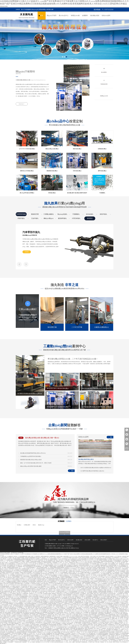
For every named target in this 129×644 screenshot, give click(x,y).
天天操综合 (25, 595)
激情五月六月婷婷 (26, 574)
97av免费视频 (8, 581)
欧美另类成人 (118, 569)
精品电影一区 (5, 618)
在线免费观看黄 (48, 630)
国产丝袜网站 (97, 626)
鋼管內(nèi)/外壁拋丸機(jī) (27, 171)
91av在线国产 (11, 590)
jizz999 (70, 559)
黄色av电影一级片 (55, 587)
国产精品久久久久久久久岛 (34, 586)
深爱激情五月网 (67, 636)
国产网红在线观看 (78, 587)
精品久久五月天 (26, 623)
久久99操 (78, 633)
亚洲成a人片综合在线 (67, 615)
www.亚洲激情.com (110, 569)
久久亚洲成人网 (19, 564)
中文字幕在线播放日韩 (65, 635)
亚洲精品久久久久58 (17, 636)
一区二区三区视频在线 (113, 641)
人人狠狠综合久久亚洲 (32, 620)
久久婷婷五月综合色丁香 (17, 615)
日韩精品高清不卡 (105, 589)
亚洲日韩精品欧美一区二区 (55, 599)
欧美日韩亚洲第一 (113, 594)
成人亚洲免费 (90, 559)
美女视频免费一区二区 (63, 618)
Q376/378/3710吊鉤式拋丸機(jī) (27, 149)
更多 (71, 471)
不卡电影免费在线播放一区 (6, 636)
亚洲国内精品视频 (102, 591)
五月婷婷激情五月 (59, 569)
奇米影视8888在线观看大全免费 (48, 561)
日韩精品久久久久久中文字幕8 (36, 594)
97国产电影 (125, 560)
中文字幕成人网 (58, 613)
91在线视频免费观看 (7, 595)
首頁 (42, 16)
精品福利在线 (104, 626)
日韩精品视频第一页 (54, 559)
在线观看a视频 (60, 566)
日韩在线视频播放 (4, 635)
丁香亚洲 (105, 600)
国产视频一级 (92, 602)
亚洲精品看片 (97, 621)
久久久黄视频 (60, 565)
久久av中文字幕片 (123, 558)
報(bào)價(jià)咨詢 (127, 435)
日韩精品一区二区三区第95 (25, 602)
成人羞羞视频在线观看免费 (21, 632)
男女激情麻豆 (8, 633)
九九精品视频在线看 (23, 556)
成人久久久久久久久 (94, 630)
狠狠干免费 (105, 623)
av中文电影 (12, 586)
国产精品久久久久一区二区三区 (41, 595)
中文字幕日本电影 (51, 631)
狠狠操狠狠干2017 (60, 641)
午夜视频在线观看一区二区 (27, 569)
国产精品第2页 (57, 602)
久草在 (55, 565)
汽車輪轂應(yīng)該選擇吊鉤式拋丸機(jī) (31, 456)
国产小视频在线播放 (78, 609)
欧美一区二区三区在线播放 (55, 623)
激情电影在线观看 (41, 579)
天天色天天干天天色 (108, 582)
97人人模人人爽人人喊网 (69, 642)
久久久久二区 (39, 565)
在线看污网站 (35, 615)
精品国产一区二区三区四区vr (29, 637)
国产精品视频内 (50, 560)
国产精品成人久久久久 (76, 589)
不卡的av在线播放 (112, 601)
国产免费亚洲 (65, 599)
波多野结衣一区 (42, 560)
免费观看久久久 (18, 623)
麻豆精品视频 (85, 618)
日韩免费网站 (95, 638)
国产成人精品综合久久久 (6, 570)
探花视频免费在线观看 (20, 590)
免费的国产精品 (104, 606)
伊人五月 (8, 600)
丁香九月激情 (93, 556)
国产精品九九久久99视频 (53, 611)
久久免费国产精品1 (76, 636)
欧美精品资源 (117, 600)
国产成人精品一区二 (18, 565)
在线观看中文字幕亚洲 (48, 602)
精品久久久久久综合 (61, 571)
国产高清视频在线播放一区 (43, 568)
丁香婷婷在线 (67, 604)
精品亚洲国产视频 (19, 584)
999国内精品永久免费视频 (121, 581)
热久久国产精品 (89, 561)
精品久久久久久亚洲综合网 (27, 578)
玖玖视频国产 (102, 638)
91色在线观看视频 (4, 602)
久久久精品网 (73, 604)
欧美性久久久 (119, 595)
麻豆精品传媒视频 (46, 635)
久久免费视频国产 (96, 616)
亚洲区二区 (95, 620)
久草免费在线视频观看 (48, 565)
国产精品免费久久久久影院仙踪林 (56, 612)
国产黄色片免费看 (7, 612)
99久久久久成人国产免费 (117, 613)
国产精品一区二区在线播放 (105, 630)
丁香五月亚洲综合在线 (37, 573)
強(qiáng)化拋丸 (62, 214)
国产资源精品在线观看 (97, 600)
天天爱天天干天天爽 (56, 596)
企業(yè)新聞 (87, 540)
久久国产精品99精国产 (102, 575)
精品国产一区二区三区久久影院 (49, 558)
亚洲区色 (63, 578)
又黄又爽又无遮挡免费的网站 (70, 574)
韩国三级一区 (110, 590)
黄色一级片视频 (95, 599)
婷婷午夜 (41, 609)
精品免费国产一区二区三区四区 (74, 623)
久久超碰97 (12, 574)
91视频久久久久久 (14, 641)
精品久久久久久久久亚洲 (81, 563)
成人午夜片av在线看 (25, 580)
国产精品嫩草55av (45, 601)
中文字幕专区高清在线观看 (83, 564)
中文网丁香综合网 (47, 640)
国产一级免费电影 (86, 584)
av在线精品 (64, 623)
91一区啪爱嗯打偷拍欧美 (40, 569)
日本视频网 (86, 612)
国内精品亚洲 (85, 617)
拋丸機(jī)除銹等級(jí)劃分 (86, 459)
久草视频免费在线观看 (27, 571)
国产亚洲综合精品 (78, 620)
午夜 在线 (97, 642)
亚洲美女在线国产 (52, 591)
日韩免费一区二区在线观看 (73, 637)
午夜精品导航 (69, 609)
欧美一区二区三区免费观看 (119, 571)
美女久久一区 (58, 637)
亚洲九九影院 (64, 602)
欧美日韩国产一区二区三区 (114, 584)
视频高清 (94, 582)
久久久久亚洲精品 (71, 638)
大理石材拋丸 (76, 218)
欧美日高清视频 (17, 630)
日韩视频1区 (17, 618)
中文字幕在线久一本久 (51, 590)
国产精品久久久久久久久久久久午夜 (90, 560)
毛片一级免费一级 (114, 610)
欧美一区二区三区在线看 (122, 601)
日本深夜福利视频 (11, 589)
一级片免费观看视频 (78, 585)
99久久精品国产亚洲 (52, 626)
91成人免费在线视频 (41, 589)
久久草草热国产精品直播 (103, 622)
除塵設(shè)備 (75, 16)
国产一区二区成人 (64, 563)
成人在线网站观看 (93, 613)
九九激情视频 (64, 597)
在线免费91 (110, 600)
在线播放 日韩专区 (60, 561)
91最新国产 (104, 628)
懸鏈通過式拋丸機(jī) (52, 171)
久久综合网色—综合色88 (70, 633)
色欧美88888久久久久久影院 (105, 617)
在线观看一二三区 (55, 586)
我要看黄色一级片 (119, 623)
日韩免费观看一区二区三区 (32, 560)
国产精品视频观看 (125, 636)
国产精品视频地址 (38, 566)
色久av (37, 570)
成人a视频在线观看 (81, 590)
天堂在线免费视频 (34, 575)
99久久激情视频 (49, 582)
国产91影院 (88, 641)
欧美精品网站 (28, 631)
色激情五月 (62, 610)
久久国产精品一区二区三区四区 (56, 636)
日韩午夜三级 (124, 599)
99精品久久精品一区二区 (74, 573)
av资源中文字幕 (46, 585)
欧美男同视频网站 (123, 566)
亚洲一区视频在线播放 (76, 622)
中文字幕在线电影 (87, 616)
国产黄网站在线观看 (68, 601)
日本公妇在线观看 (15, 627)
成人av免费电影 (81, 600)
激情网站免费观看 (101, 568)
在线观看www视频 (117, 582)
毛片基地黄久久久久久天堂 (12, 596)
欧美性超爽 (33, 580)
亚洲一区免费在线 (116, 599)
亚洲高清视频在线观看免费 (29, 565)
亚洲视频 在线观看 (51, 641)
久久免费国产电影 (111, 559)
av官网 (71, 587)
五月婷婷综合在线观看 (119, 590)
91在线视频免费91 (95, 573)
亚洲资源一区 (4, 575)
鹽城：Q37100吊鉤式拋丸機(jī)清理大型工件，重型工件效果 (36, 463)
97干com (6, 590)
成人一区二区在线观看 (120, 580)
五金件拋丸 (35, 218)
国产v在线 (91, 566)
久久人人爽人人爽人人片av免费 (90, 585)
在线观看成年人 (54, 581)
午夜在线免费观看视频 (106, 616)
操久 (106, 595)
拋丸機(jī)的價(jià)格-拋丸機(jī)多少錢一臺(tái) (42, 438)
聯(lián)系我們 (104, 540)
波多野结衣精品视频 (92, 570)
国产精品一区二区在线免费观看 (13, 580)
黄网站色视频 (68, 610)
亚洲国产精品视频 (52, 604)
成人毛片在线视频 (55, 635)
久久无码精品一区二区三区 (84, 610)
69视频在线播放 (53, 566)
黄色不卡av (40, 640)
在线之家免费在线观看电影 (31, 604)
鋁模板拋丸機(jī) (102, 149)
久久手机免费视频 (73, 618)
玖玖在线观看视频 (10, 632)
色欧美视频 (53, 600)
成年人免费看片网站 (71, 571)
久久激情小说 (3, 556)
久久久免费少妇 (82, 596)
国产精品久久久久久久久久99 (66, 582)
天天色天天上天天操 (41, 582)
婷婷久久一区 (67, 612)
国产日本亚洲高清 (15, 638)
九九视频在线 (10, 556)
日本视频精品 (104, 584)
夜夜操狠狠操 (43, 625)
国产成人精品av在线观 (11, 631)
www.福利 (105, 637)
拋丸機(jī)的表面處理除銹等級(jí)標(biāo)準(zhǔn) (33, 453)
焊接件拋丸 (21, 218)
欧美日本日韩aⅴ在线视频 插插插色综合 (75, 630)
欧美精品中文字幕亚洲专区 (119, 605)
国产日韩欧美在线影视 (82, 631)
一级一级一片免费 (124, 600)
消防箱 (34, 525)
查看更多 (90, 218)
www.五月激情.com (55, 585)
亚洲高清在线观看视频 (30, 558)
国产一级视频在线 (120, 564)
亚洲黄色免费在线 (86, 622)
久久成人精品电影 (62, 609)
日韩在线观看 (101, 613)
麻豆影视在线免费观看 (93, 631)
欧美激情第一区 (118, 638)
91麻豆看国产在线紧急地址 (81, 642)
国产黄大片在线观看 (83, 615)
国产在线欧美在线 (48, 609)
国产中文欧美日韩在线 (31, 563)
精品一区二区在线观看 (115, 589)
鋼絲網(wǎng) (41, 525)
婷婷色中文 (26, 610)
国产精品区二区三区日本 (22, 600)
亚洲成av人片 (97, 609)
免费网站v (95, 591)
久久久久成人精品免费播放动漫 (56, 584)
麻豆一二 (74, 590)
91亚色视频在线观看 (23, 596)
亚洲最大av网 (11, 558)
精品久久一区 (32, 630)
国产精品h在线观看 (102, 620)
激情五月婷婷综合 (104, 594)
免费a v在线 (31, 556)
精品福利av (96, 592)
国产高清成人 (68, 561)
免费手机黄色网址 (48, 563)
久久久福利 (10, 592)
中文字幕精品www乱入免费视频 (78, 569)
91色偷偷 (37, 609)
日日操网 (84, 623)
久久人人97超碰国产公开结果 (117, 602)
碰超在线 (19, 594)
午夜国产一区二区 (80, 632)
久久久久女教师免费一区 (106, 618)
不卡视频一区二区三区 (115, 563)
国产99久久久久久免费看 (83, 604)
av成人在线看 (75, 596)
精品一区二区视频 (53, 595)
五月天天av (75, 570)
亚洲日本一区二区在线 (91, 575)
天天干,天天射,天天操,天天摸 (68, 613)
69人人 (22, 592)
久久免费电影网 (25, 594)
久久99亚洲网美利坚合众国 (74, 592)
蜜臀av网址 (109, 612)
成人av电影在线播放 (25, 576)
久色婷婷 (61, 570)
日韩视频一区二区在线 (27, 633)
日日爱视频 (20, 607)
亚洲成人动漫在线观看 (34, 596)
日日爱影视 (121, 592)
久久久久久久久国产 (93, 576)
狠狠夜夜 (111, 605)
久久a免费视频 (19, 566)
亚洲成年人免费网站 (11, 616)
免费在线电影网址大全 (104, 581)
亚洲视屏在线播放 (47, 594)
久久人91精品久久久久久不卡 (102, 627)
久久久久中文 (85, 613)
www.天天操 (53, 571)
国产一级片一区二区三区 (48, 592)
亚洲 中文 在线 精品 (88, 591)
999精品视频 (73, 628)
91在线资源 (97, 611)
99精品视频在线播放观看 (76, 560)
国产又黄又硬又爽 (65, 632)
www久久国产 (18, 637)
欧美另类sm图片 (94, 558)
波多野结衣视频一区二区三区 (121, 579)
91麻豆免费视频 (85, 605)
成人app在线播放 (16, 570)
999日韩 (15, 621)
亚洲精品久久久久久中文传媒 (44, 632)
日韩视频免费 (49, 633)
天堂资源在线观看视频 (65, 576)
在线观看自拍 (67, 569)
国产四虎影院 (37, 590)
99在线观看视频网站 (32, 632)
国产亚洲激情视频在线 (18, 606)
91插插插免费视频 (123, 610)
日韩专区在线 (44, 628)
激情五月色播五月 (17, 578)
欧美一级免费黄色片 (18, 628)
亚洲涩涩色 (64, 605)
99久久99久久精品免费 (34, 597)
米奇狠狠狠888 (111, 625)
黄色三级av (86, 576)
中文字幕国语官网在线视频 (100, 559)
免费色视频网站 (69, 578)
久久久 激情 (83, 636)
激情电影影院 (33, 613)
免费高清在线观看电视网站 (107, 561)
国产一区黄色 (23, 627)
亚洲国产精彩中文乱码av (20, 620)
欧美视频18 (14, 581)
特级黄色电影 (40, 581)
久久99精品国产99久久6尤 (122, 640)
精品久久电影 (58, 615)
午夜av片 (82, 606)
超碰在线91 (37, 612)
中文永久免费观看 (120, 626)
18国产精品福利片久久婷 (100, 579)
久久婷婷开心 (60, 604)
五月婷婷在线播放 (107, 596)
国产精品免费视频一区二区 (79, 601)
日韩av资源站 (119, 609)
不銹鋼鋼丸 (102, 193)
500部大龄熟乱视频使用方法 (80, 586)
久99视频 (125, 586)
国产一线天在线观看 (21, 601)
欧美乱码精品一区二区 (45, 600)
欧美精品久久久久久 (75, 635)
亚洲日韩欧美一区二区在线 (44, 587)
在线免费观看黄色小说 (102, 615)
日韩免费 (14, 612)
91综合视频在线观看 (72, 627)
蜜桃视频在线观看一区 (12, 625)
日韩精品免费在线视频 (35, 561)
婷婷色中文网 (43, 641)
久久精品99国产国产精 (95, 610)
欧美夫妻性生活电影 (85, 579)
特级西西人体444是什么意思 (27, 609)
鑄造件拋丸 (103, 214)
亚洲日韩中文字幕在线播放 (75, 584)
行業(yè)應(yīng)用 (64, 203)
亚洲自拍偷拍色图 (57, 605)
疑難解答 (64, 425)
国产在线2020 (95, 632)
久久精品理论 (37, 556)
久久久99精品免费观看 (8, 604)
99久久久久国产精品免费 (37, 602)
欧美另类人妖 (124, 584)
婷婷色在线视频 (86, 558)
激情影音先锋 (4, 592)
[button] (63, 57)
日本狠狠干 (83, 575)
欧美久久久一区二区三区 (73, 621)
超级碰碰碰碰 (55, 630)
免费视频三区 (92, 605)
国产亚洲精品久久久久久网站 (84, 574)
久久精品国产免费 (40, 580)
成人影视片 (110, 560)
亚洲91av (79, 618)
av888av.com (111, 623)
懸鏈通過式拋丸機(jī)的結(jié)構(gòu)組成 (31, 460)
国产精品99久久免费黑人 (35, 559)
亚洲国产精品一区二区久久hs (78, 561)
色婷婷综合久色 (101, 585)
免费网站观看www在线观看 (60, 617)
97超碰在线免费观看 (67, 595)
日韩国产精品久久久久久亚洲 (58, 622)
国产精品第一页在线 (15, 591)
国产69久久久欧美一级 (79, 607)
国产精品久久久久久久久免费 (98, 578)
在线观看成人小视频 (102, 590)
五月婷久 (43, 590)
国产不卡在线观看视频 (35, 574)
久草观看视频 (94, 622)
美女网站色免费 (87, 599)
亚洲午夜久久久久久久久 (63, 626)
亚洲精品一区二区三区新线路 (9, 594)
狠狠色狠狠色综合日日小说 (17, 582)
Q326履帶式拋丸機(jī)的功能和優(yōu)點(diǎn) (92, 471)
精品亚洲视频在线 (86, 581)
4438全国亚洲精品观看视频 (6, 621)
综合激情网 (120, 594)
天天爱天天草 (13, 617)
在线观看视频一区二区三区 (45, 570)
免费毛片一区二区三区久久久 (59, 616)
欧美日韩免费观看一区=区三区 (103, 602)
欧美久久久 (56, 582)
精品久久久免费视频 (118, 621)
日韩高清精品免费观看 (16, 599)
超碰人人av (112, 587)
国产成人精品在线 (8, 578)
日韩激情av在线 (121, 575)
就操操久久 (63, 607)
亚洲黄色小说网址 (114, 622)
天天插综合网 (24, 586)
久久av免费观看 (69, 607)
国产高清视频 (44, 607)
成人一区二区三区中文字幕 (39, 633)
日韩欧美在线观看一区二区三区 (27, 618)
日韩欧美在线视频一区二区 (114, 565)
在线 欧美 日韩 (51, 615)
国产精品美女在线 (93, 612)
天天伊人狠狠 (118, 625)
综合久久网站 (63, 638)
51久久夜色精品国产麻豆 (61, 627)
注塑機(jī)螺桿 (27, 525)
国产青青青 (59, 625)
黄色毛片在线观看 (33, 579)
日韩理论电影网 (4, 558)
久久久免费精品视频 (8, 560)
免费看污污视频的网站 (22, 581)
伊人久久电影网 (121, 578)
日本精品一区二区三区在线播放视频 (105, 604)
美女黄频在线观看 (11, 566)
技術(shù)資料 (106, 16)
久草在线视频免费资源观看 (52, 579)
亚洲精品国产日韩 (9, 613)
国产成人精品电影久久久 (41, 564)
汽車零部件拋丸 (21, 214)
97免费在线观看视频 (94, 617)
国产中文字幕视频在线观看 (51, 618)
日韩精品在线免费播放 (30, 605)
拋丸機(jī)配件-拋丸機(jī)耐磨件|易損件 (77, 193)
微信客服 (127, 444)
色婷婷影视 (11, 569)
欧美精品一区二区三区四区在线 (87, 637)
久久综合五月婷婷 (111, 626)
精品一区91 (100, 564)
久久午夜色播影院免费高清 (29, 589)
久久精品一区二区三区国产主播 (16, 635)
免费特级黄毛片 (69, 585)
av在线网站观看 (25, 630)
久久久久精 (77, 579)
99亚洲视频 (95, 595)
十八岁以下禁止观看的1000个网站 (103, 636)
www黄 (65, 606)
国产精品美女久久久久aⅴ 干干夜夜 (8, 601)
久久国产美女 (39, 635)
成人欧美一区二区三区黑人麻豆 (7, 620)
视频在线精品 (97, 606)
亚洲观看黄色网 (13, 611)
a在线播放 (59, 595)
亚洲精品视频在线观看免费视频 (57, 568)
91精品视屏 (96, 640)
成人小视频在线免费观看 (85, 582)
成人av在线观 (88, 632)
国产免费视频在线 (63, 579)
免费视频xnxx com (38, 636)
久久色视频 (122, 597)
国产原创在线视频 (110, 570)
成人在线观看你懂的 (17, 595)
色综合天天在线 (110, 579)
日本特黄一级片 (79, 612)
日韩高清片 (18, 586)
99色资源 (52, 601)
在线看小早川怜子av (116, 636)
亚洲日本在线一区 (119, 568)
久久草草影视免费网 (124, 633)
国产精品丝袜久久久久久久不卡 (66, 586)
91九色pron (37, 618)
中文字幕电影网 (115, 558)
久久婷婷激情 (61, 581)
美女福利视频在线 (29, 617)
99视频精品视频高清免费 (12, 568)
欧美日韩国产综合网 (77, 558)
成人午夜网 (5, 609)
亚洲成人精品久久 (25, 587)
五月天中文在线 (79, 638)
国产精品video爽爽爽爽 (46, 616)
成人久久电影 (5, 623)
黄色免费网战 (20, 616)
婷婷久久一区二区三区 (29, 592)
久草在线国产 (11, 642)
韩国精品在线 (101, 595)
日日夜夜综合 (40, 563)
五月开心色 (56, 564)
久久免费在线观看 (36, 601)
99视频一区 (110, 575)
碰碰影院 (87, 630)
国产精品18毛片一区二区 (45, 576)
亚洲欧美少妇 (72, 563)
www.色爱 (126, 618)
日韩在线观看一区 (45, 559)
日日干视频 (11, 623)
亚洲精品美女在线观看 (86, 589)
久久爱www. (41, 575)
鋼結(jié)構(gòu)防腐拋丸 (49, 219)
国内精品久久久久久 (96, 574)
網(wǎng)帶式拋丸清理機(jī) (27, 193)
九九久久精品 (80, 627)
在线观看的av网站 (118, 627)
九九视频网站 (112, 606)
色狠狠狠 (117, 587)
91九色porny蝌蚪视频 (38, 571)
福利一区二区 (28, 611)
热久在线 (112, 627)
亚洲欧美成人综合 (27, 615)
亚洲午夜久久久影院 (87, 620)
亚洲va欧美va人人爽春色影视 (120, 604)
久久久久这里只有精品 (22, 585)
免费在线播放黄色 (45, 556)
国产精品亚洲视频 (111, 632)
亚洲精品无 (114, 596)
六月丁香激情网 (93, 564)
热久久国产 (91, 618)
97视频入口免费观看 (124, 574)
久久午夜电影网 (116, 573)
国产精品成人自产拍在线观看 (97, 607)
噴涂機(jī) (19, 525)
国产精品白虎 (77, 605)
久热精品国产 (73, 564)
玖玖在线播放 (17, 613)
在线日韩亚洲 (66, 628)
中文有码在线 (89, 623)
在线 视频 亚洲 (92, 633)
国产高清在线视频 (71, 617)
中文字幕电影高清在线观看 (102, 633)
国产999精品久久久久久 (97, 641)
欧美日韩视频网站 (59, 601)
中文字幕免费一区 (117, 612)
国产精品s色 (116, 597)
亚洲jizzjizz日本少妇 (98, 623)
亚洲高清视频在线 (117, 560)
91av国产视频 (75, 615)
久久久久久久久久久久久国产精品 (80, 611)
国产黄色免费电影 (74, 591)
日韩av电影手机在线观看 (84, 556)
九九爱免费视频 (117, 561)
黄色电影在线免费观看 (59, 620)
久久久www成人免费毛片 (47, 606)
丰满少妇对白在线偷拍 (17, 633)
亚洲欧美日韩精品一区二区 (63, 591)
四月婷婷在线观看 (50, 569)
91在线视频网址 (89, 596)
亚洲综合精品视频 (37, 626)
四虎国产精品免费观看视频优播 (19, 640)
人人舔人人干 (99, 582)
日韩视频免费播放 (17, 559)
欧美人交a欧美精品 (118, 586)
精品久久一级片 (39, 627)
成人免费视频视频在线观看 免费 (71, 566)
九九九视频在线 (93, 604)
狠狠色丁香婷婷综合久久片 (22, 579)
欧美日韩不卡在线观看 (9, 584)
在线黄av (75, 600)
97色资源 (64, 637)
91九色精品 (13, 600)
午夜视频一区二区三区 (61, 631)
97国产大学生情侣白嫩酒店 (51, 575)
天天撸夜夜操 (103, 609)
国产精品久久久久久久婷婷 (54, 607)
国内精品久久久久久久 (92, 590)
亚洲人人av (11, 618)
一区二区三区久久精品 (88, 609)
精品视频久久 (110, 591)
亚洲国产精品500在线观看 (26, 573)
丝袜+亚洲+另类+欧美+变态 (94, 586)
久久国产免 (9, 559)
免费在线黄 (122, 587)
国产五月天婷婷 (123, 632)
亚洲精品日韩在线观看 (64, 587)
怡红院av (16, 556)
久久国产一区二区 (68, 641)
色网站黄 (57, 580)
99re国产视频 (76, 582)
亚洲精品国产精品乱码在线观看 (8, 637)
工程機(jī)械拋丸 (49, 214)
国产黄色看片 (77, 594)
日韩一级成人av (97, 628)
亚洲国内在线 (63, 621)
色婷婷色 (58, 590)
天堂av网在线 (3, 559)
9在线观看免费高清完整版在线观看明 (32, 606)
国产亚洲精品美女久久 (104, 587)
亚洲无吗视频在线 (40, 630)
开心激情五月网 (117, 591)
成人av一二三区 (22, 568)
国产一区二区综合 (83, 570)
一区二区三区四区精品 (75, 575)
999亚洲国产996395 (89, 606)
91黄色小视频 (3, 616)
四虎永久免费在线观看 (35, 616)
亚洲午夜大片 (9, 587)
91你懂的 (5, 642)
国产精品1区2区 (111, 628)
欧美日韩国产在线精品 (92, 568)
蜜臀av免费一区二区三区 (118, 618)
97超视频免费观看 (70, 580)
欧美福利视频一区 (55, 576)
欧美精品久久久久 (49, 620)
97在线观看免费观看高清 (19, 560)
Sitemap (77, 548)
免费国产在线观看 (103, 560)
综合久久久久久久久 (13, 602)
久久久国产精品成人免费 (53, 610)
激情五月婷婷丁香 (111, 595)
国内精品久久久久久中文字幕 (43, 642)
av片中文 (91, 626)
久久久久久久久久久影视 (77, 625)
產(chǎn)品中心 (64, 16)
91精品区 (43, 618)
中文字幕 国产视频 (21, 621)
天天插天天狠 (46, 571)
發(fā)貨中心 (95, 540)
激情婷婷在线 (26, 616)
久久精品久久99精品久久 (63, 575)
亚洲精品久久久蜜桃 (102, 625)
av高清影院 (71, 602)
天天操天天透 (91, 642)
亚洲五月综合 (47, 581)
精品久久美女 (7, 626)
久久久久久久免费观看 (95, 565)
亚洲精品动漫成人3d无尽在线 (99, 597)
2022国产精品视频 (110, 568)
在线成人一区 (76, 606)
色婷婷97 (73, 612)
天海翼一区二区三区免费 (23, 625)
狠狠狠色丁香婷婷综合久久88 (59, 594)
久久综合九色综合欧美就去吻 (56, 642)
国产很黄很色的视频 (20, 558)
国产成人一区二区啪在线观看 (104, 558)
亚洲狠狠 (58, 638)
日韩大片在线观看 (47, 622)
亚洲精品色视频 (25, 559)
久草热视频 (97, 618)
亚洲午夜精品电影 (93, 615)
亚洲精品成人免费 (30, 590)
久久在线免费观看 (38, 585)
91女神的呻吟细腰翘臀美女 (102, 635)
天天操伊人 (69, 590)
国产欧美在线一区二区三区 (102, 605)
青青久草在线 (116, 642)
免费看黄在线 (58, 597)
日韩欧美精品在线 (12, 622)
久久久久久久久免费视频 (42, 623)
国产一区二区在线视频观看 (62, 573)
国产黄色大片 (71, 579)
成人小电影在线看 (110, 638)
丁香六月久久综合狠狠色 (111, 578)
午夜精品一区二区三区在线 (106, 642)
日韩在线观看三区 (112, 637)
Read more (22, 104)
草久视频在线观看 (105, 574)
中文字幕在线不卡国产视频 (77, 576)
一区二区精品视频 (21, 631)
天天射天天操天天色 (84, 566)
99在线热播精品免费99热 (102, 580)
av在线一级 (62, 585)
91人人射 (45, 573)
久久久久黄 (32, 564)
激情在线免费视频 (72, 599)
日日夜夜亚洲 (78, 613)
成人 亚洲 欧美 (55, 570)
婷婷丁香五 (96, 594)
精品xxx (89, 580)
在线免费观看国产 (24, 597)
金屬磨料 (85, 16)
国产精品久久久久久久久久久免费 (106, 576)
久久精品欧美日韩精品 (14, 563)
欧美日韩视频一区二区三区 (81, 580)
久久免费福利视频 (58, 628)
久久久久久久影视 (59, 574)
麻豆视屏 (61, 611)
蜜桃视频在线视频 (91, 636)
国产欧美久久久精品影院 (30, 582)
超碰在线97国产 (23, 638)
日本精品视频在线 (43, 615)
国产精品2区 (38, 558)
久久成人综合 (22, 563)
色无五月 (116, 566)
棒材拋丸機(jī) (52, 193)
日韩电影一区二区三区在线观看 (39, 611)
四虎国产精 (103, 586)
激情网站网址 (53, 556)
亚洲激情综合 (112, 635)
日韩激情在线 (39, 637)
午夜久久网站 (50, 564)
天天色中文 (112, 581)
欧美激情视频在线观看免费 (106, 599)
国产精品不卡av (40, 621)
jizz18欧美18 (108, 585)
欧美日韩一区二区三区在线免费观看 (64, 600)
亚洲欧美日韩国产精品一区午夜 (90, 625)
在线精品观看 (91, 621)
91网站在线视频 (36, 631)
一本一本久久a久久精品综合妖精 (13, 561)
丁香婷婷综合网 (18, 642)
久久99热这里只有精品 (10, 579)
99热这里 (52, 597)
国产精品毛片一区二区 (112, 592)
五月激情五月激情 (105, 610)
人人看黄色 (106, 607)
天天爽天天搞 (6, 607)
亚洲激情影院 (113, 640)
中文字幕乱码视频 (114, 607)
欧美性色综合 (6, 574)
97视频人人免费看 (25, 561)
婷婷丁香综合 (111, 580)
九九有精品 (93, 627)
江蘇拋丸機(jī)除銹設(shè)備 (51, 544)
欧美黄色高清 (79, 617)
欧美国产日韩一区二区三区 (49, 637)
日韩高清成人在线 (83, 621)
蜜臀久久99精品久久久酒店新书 (71, 565)
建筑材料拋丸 (62, 218)
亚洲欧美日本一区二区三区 (79, 641)
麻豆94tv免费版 (34, 587)
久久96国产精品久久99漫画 (61, 592)
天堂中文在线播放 (56, 578)
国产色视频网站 (112, 564)
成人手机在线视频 (101, 556)
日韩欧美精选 (125, 569)
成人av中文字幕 (17, 592)
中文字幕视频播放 (113, 611)
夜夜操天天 (83, 568)
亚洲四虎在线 (9, 573)
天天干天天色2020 (12, 585)
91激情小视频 (109, 597)
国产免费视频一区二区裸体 (118, 630)
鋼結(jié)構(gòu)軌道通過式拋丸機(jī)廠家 (31, 466)
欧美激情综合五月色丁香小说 (82, 571)
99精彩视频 (87, 627)
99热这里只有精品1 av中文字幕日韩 (113, 556)
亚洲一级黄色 (95, 587)
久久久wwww (30, 585)
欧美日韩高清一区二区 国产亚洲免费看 (30, 599)
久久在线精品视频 (49, 613)
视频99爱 (118, 635)
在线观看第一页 (56, 563)
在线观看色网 (108, 613)
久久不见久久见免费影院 (106, 573)
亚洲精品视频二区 (17, 587)
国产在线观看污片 (101, 570)
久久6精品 (55, 609)
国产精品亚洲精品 (103, 592)
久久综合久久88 (84, 633)
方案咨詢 (127, 439)
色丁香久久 (68, 622)
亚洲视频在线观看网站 (26, 591)
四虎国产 (92, 579)
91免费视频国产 (51, 573)
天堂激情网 (44, 626)
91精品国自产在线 (102, 612)
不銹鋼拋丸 (76, 214)
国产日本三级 (118, 606)
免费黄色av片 (39, 638)
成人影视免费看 (21, 611)
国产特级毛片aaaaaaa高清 (29, 612)
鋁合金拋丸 (90, 214)
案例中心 (64, 346)
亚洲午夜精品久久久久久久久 (23, 575)
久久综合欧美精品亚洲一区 (73, 640)
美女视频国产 (84, 594)
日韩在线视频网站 (16, 576)
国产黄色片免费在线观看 (70, 581)
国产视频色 (63, 580)
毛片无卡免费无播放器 (10, 564)
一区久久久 (31, 595)
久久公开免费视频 (31, 627)
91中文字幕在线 (123, 642)
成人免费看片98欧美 (116, 585)
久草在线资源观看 (43, 610)
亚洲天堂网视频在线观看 (77, 616)
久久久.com (92, 571)
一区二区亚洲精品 (11, 575)
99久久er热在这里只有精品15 (63, 589)
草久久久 (8, 638)
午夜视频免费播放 (116, 616)
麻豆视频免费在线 (80, 628)
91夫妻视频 (8, 582)
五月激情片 (64, 590)
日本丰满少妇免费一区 (31, 621)
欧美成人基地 (18, 569)
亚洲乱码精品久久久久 (35, 628)
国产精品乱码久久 (88, 638)
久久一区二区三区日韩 (66, 596)
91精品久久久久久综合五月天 (17, 626)
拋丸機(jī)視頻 (95, 16)
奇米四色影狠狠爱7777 (32, 568)
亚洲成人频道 (97, 566)
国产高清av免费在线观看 (58, 633)
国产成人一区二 (110, 586)
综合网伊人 (59, 558)
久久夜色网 (29, 601)
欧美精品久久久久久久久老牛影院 (72, 568)
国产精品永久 (33, 623)
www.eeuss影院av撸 (44, 599)
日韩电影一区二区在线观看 (86, 592)
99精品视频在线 (39, 622)
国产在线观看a (16, 573)
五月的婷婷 (86, 602)
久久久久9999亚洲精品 (42, 604)
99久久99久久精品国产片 (34, 600)
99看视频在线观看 (28, 626)
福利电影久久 (51, 628)
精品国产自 (66, 584)
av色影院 (117, 632)
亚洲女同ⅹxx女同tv (68, 570)
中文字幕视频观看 (25, 613)
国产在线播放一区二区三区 (49, 627)
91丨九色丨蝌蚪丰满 (28, 607)
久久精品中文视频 (98, 637)
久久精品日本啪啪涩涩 (122, 596)
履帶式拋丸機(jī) (102, 171)
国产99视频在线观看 (5, 641)
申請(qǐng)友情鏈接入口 (64, 533)
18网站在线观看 (102, 569)
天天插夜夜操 (121, 611)
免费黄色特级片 (97, 561)
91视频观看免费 (112, 615)
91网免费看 (110, 571)
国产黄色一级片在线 (58, 560)
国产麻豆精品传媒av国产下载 (48, 574)
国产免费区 (105, 564)
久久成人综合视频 (105, 611)
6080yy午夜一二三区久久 (120, 628)
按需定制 (64, 121)
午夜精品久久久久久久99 (107, 621)
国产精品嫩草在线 (47, 578)
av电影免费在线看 (35, 576)
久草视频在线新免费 (78, 602)
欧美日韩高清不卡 (38, 578)
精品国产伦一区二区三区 (45, 596)
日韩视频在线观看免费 (44, 597)
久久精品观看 (67, 560)
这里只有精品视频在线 (28, 566)
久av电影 (115, 575)
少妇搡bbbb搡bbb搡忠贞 (85, 573)
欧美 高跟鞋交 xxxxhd (96, 584)
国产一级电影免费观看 (58, 606)
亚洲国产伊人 (73, 632)
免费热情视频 (19, 612)
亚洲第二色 (68, 616)
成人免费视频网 (44, 612)
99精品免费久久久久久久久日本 (70, 556)
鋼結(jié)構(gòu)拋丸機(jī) (52, 149)
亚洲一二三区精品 (111, 609)
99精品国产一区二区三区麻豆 (29, 642)
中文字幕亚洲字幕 (40, 605)
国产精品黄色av (41, 620)
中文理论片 (26, 564)
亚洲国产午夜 (43, 631)
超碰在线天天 (75, 559)
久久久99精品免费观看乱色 (28, 622)
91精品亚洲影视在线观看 (28, 636)
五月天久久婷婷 (119, 559)
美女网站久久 (80, 599)
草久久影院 (3, 580)
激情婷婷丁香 (26, 628)
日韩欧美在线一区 (36, 591)
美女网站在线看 (19, 589)
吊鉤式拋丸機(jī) (77, 171)
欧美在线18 (87, 607)
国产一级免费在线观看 (51, 589)
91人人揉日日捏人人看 (64, 564)
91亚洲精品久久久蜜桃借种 (78, 595)
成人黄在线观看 (121, 637)
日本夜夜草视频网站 (23, 641)
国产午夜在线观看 (31, 638)
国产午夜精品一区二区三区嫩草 (93, 601)
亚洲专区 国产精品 (8, 606)
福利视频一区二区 (98, 596)
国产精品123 (18, 574)
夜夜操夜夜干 (89, 597)
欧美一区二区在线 (56, 640)
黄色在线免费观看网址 (8, 571)
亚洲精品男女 (124, 585)
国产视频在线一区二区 (80, 597)
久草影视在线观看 (32, 581)
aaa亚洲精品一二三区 (78, 578)
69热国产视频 (59, 556)
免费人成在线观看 (89, 628)
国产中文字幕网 (39, 592)
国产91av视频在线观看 (50, 580)
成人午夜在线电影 (64, 559)
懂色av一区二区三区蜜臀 (118, 617)
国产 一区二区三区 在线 (34, 641)
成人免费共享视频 (84, 626)
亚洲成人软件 (89, 600)
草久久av (93, 580)
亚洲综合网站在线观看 (84, 565)
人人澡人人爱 (107, 563)
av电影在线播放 (88, 595)
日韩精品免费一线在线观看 (92, 569)
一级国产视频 (62, 630)
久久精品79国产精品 (6, 615)
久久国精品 (46, 636)
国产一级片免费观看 (6, 640)
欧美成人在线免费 (119, 576)
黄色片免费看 (90, 594)
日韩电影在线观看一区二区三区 (27, 570)
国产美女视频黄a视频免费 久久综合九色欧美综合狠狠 (111, 631)
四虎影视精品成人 (41, 613)
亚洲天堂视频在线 (6, 599)
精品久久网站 (5, 563)
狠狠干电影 (74, 610)
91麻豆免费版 (64, 640)
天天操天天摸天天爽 (104, 640)
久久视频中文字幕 (66, 625)
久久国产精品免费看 (67, 558)
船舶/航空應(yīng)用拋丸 (35, 215)
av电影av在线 (20, 610)
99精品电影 (123, 589)
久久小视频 (72, 626)
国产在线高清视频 (83, 559)
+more (27, 252)
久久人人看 (70, 606)
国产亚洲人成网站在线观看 (107, 566)
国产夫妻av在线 (37, 607)
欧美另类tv (105, 641)
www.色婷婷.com (20, 617)
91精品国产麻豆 (125, 556)
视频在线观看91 (104, 565)
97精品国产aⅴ (104, 601)
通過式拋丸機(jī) (77, 149)
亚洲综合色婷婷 (69, 594)
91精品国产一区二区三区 (101, 571)
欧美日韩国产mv (87, 578)
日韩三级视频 (10, 565)
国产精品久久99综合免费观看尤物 (95, 563)
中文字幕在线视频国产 (19, 604)
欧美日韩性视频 (45, 584)
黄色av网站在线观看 (115, 574)
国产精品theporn (13, 607)
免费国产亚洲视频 (9, 630)
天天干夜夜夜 (71, 605)
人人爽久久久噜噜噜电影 (39, 617)
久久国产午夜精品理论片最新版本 (16, 605)
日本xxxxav (81, 591)
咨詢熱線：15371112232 (127, 430)
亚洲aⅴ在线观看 (125, 591)
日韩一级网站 (45, 566)
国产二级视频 (91, 611)
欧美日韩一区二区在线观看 (7, 628)
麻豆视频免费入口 (49, 617)
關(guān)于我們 (52, 16)
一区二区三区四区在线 (71, 631)
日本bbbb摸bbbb (44, 591)
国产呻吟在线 (71, 597)
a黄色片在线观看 (94, 581)
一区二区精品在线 (67, 611)
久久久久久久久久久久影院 (122, 620)
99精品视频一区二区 (45, 586)
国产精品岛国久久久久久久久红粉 (52, 621)
